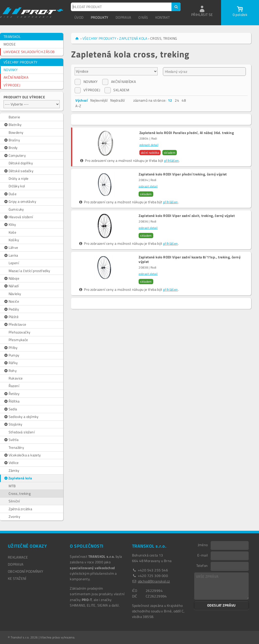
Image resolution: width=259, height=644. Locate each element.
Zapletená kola (18, 478)
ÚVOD (79, 17)
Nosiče (11, 301)
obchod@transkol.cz (154, 581)
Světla (11, 440)
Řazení (14, 386)
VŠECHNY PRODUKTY (20, 62)
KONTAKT (163, 17)
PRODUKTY (100, 17)
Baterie (14, 117)
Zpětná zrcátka (20, 509)
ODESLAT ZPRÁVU (221, 605)
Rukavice (16, 378)
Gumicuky (16, 209)
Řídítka (12, 401)
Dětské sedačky (18, 171)
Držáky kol (17, 186)
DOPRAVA (123, 17)
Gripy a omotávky (20, 202)
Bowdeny (16, 132)
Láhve (11, 248)
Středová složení (22, 432)
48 (184, 100)
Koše (13, 232)
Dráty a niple (19, 178)
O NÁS (143, 17)
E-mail (202, 555)
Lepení (14, 263)
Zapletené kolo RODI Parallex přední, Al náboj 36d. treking (187, 133)
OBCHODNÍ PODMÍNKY (26, 571)
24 (177, 100)
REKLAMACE (18, 557)
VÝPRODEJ (12, 85)
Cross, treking (20, 493)
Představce (15, 324)
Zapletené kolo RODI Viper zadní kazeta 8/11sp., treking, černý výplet (190, 259)
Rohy (10, 371)
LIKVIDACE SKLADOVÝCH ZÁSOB (29, 52)
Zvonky (14, 516)
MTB (12, 486)
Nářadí (11, 286)
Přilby (10, 348)
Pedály (11, 309)
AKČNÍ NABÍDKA (16, 77)
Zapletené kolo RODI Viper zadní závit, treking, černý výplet (187, 216)
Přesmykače (18, 340)
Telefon (202, 565)
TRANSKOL (12, 37)
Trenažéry (16, 447)
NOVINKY (11, 70)
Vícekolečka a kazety (22, 455)
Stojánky (13, 424)
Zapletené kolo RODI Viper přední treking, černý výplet (183, 174)
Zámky (14, 470)
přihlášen (172, 160)
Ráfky (11, 363)
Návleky (15, 294)
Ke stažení (17, 578)
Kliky (10, 225)
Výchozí (82, 100)
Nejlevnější (99, 100)
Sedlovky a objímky (21, 417)
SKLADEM (117, 90)
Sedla (10, 409)
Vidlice (11, 463)
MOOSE (10, 44)
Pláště (11, 317)
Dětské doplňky (21, 163)
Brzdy (11, 148)
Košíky (14, 240)
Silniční (14, 501)
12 (170, 100)
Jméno (203, 545)
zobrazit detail (149, 145)
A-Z (78, 106)
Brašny (12, 140)
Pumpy (12, 355)
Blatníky (13, 125)
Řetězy (12, 394)
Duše (10, 194)
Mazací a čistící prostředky (29, 271)
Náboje (11, 278)
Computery (15, 156)
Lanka (11, 255)
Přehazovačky (20, 332)
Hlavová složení (18, 217)
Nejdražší (118, 100)
